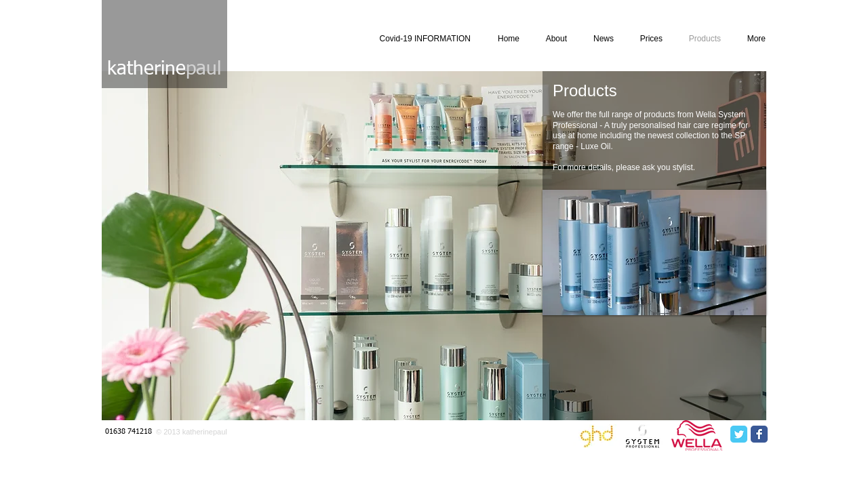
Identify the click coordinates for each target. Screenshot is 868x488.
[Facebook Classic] (759, 434)
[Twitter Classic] (739, 434)
